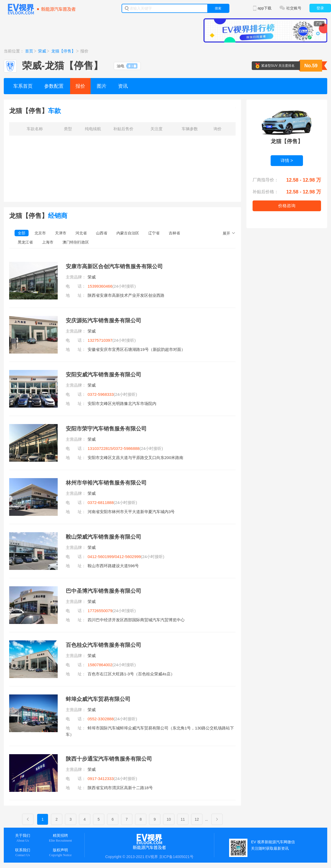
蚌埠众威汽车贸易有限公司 (98, 699)
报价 (80, 86)
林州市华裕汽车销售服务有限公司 (106, 483)
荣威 (42, 51)
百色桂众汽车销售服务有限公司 (104, 645)
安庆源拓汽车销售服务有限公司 (104, 320)
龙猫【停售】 (63, 51)
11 (183, 819)
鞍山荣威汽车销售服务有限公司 (104, 537)
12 (197, 819)
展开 (226, 233)
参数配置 (54, 86)
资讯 (123, 86)
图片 (102, 86)
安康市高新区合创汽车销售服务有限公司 (114, 266)
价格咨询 (287, 206)
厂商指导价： (266, 180)
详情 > (287, 160)
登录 (320, 8)
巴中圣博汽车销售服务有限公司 (104, 591)
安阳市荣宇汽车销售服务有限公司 (106, 429)
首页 (29, 51)
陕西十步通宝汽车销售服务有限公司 (109, 759)
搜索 (218, 8)
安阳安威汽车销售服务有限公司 (104, 375)
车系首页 (23, 86)
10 (169, 819)
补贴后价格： (266, 192)
